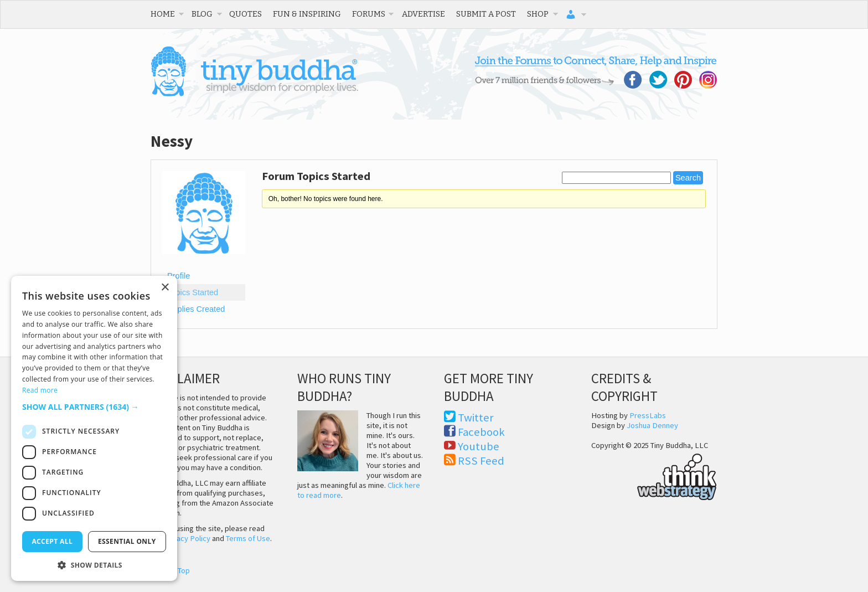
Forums (369, 14)
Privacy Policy (187, 538)
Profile (179, 276)
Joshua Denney (652, 425)
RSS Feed (481, 461)
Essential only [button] (127, 541)
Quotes (246, 14)
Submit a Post (486, 14)
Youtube (479, 446)
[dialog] (94, 428)
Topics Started (193, 292)
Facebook (481, 432)
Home (163, 14)
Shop (538, 14)
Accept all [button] (52, 541)
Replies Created (196, 309)
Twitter (476, 418)
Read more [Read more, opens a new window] (40, 390)
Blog (202, 14)
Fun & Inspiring (307, 14)
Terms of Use (248, 538)
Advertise (423, 14)
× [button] (165, 288)
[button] (94, 407)
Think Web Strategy (654, 475)
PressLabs (648, 415)
